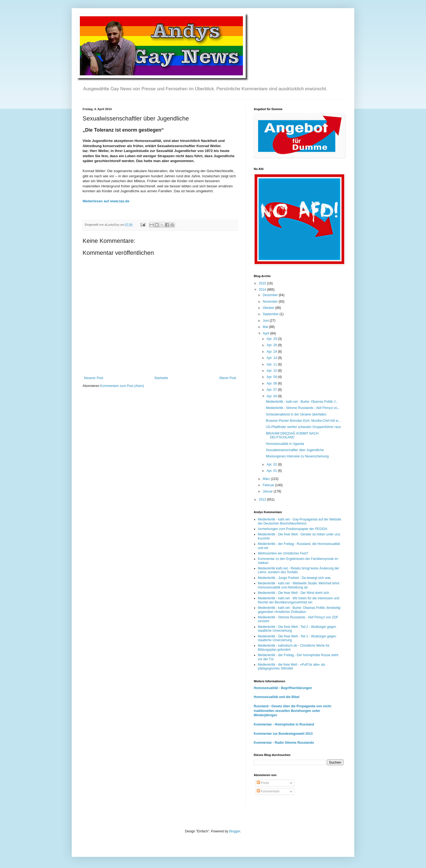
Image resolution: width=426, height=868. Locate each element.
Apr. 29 (272, 339)
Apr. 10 (272, 371)
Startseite (161, 378)
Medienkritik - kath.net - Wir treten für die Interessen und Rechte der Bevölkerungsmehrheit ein (298, 600)
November (271, 302)
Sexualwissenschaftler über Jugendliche (295, 450)
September (271, 314)
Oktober (269, 308)
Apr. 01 (272, 471)
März (267, 479)
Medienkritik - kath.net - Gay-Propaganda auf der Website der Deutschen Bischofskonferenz (300, 521)
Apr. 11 (272, 364)
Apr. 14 (272, 358)
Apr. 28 (272, 345)
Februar (269, 485)
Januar (268, 491)
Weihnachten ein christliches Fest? (283, 553)
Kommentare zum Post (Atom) (122, 386)
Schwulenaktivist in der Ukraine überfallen (296, 414)
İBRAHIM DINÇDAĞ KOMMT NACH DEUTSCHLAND (292, 435)
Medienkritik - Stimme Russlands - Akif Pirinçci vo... (303, 408)
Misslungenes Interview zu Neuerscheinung (297, 456)
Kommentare (268, 791)
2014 (263, 290)
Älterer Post (228, 378)
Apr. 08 (272, 383)
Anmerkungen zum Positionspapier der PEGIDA (292, 529)
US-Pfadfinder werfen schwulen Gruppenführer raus (303, 427)
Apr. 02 (272, 464)
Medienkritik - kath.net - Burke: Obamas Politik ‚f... (302, 402)
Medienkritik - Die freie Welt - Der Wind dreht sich (294, 593)
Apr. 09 (272, 377)
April (266, 333)
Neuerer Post (94, 378)
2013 (263, 500)
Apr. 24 (272, 352)
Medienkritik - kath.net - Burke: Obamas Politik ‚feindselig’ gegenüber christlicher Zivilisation (299, 610)
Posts (263, 783)
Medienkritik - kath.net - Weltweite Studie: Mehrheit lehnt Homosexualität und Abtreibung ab (299, 585)
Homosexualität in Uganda (285, 444)
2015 (263, 283)
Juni (266, 321)
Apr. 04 (272, 396)
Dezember (271, 295)
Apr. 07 (272, 390)
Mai (266, 327)
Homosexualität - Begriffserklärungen (283, 688)
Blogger (235, 831)
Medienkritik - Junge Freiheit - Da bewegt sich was (294, 578)
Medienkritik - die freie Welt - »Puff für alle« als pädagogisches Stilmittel (292, 666)
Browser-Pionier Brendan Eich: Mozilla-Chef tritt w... (303, 421)
